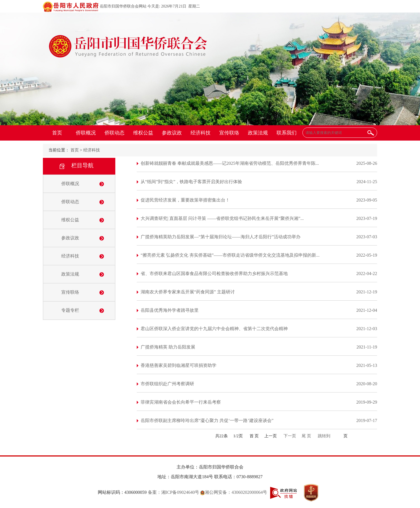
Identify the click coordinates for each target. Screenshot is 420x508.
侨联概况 (86, 133)
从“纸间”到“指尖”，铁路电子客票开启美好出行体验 (191, 182)
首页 (57, 133)
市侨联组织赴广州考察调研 (167, 384)
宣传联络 (229, 133)
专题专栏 (70, 310)
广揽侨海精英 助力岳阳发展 (168, 347)
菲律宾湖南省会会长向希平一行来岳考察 (181, 402)
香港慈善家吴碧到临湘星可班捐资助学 (179, 365)
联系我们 (287, 133)
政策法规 (258, 133)
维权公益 (143, 133)
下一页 (290, 436)
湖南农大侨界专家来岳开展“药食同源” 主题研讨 (188, 292)
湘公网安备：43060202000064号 (234, 492)
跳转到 (324, 436)
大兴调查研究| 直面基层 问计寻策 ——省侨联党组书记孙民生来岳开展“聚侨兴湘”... (222, 218)
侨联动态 (114, 133)
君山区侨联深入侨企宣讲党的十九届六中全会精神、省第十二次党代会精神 (214, 329)
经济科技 (201, 133)
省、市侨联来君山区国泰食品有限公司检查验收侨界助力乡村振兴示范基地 (214, 273)
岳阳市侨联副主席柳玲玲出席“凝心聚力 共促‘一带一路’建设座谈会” (207, 420)
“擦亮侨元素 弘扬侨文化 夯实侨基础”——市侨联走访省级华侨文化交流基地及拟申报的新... (230, 255)
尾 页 (306, 436)
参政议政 (172, 133)
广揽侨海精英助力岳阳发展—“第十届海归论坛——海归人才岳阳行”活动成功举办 (221, 237)
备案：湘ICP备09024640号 (174, 492)
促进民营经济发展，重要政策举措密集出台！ (185, 200)
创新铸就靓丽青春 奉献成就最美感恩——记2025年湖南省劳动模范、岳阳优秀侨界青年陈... (230, 163)
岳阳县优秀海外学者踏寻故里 (170, 310)
